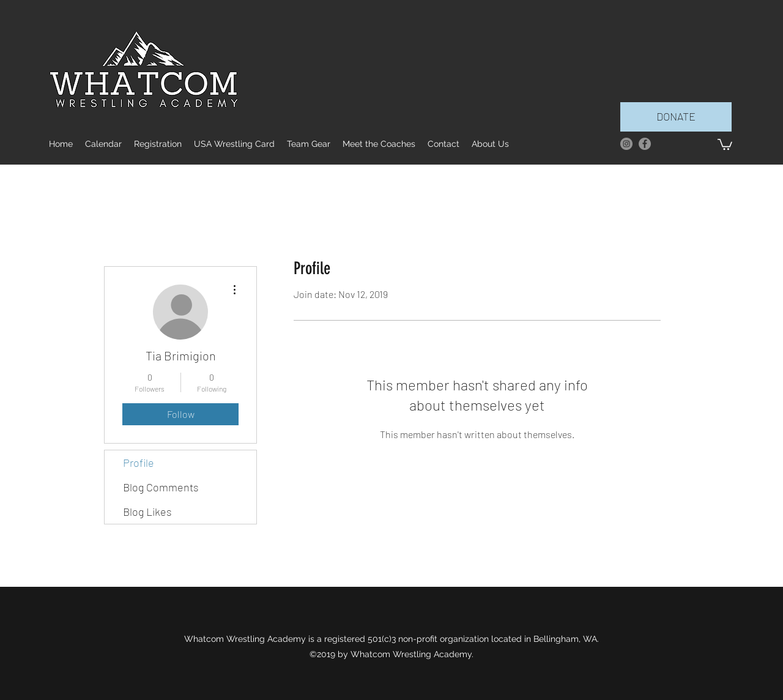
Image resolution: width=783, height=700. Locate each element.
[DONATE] (676, 117)
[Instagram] (626, 144)
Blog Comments (161, 487)
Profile (139, 463)
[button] (725, 144)
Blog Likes (147, 512)
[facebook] (645, 144)
